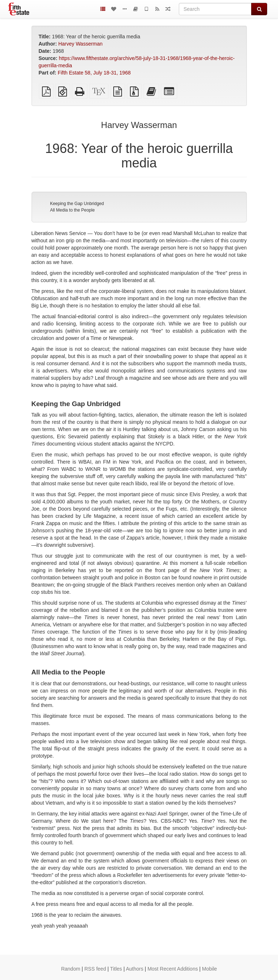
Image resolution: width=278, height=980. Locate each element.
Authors (135, 969)
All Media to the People (72, 210)
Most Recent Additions (172, 969)
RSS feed (95, 969)
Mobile (209, 969)
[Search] (215, 9)
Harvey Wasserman (80, 44)
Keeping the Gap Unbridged (77, 204)
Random (71, 969)
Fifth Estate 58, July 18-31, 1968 (94, 73)
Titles (116, 969)
